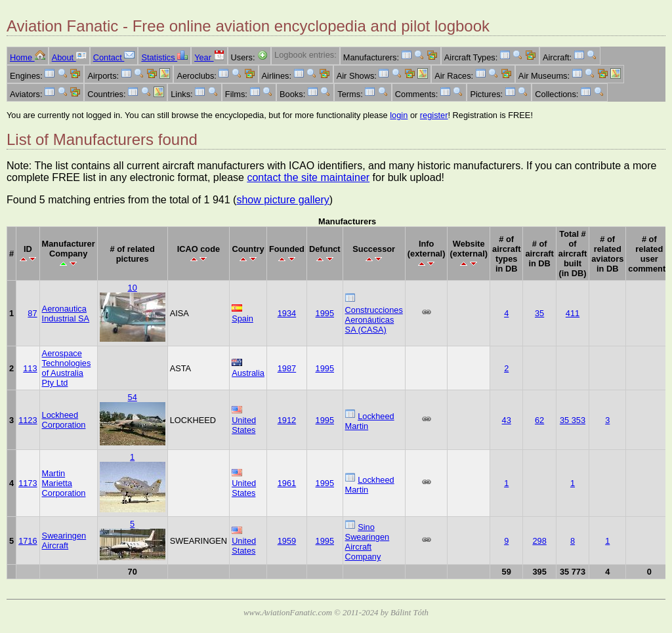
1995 (325, 313)
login (399, 115)
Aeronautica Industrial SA (66, 314)
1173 (28, 483)
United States (244, 425)
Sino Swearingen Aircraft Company (367, 542)
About (69, 57)
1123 (28, 420)
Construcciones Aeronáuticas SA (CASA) (374, 320)
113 (30, 368)
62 (539, 420)
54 (133, 397)
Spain (242, 318)
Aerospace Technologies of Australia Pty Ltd (67, 368)
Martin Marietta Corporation (64, 483)
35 (539, 313)
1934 (287, 313)
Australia (248, 373)
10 (133, 288)
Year (209, 57)
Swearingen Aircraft (64, 541)
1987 (287, 368)
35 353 (573, 420)
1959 (287, 541)
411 (573, 313)
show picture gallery (283, 200)
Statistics (164, 57)
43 (507, 420)
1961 (287, 483)
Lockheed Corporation (64, 420)
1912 (287, 420)
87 (32, 313)
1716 (28, 541)
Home (28, 57)
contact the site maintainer (308, 177)
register (434, 115)
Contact (114, 57)
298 (539, 541)
